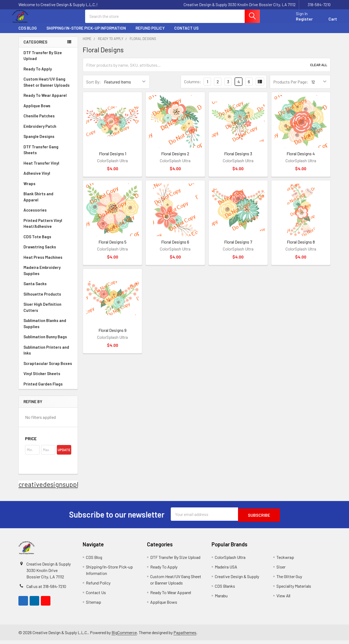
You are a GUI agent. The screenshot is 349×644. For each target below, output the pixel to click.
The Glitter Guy (289, 580)
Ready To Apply (48, 74)
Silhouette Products (48, 299)
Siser (281, 571)
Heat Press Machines (48, 262)
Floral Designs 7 (238, 247)
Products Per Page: (291, 87)
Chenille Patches (48, 121)
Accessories (48, 215)
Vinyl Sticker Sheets (48, 378)
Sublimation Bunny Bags (48, 341)
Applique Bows (48, 110)
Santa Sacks (35, 288)
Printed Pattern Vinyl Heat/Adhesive (48, 228)
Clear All (319, 70)
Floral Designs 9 (112, 335)
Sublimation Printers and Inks (46, 355)
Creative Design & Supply (237, 580)
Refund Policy (150, 33)
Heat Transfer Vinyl (48, 168)
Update (64, 455)
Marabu (221, 599)
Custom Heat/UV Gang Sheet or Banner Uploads (47, 87)
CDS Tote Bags (37, 241)
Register (298, 22)
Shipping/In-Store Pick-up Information (86, 33)
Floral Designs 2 (175, 158)
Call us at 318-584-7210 (46, 590)
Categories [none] (35, 47)
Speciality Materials (294, 590)
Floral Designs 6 (175, 247)
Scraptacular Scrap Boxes (48, 368)
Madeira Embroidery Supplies (48, 275)
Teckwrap (285, 561)
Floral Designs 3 (238, 158)
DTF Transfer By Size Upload (43, 60)
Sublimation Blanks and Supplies (48, 328)
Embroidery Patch (48, 131)
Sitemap (94, 606)
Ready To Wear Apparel (45, 100)
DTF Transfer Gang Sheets (48, 155)
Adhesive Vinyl (48, 178)
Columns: (193, 86)
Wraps (48, 188)
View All (283, 599)
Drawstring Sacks (40, 252)
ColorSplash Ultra (230, 561)
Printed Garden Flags (48, 389)
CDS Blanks (225, 590)
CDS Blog (28, 33)
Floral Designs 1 (113, 158)
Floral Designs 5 (112, 247)
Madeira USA (226, 571)
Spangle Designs (48, 141)
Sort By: (94, 87)
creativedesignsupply (50, 489)
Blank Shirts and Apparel (48, 202)
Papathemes (185, 636)
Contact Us (186, 33)
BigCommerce (124, 636)
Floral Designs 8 (301, 247)
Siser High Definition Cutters (42, 312)
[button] (48, 443)
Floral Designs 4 (301, 158)
